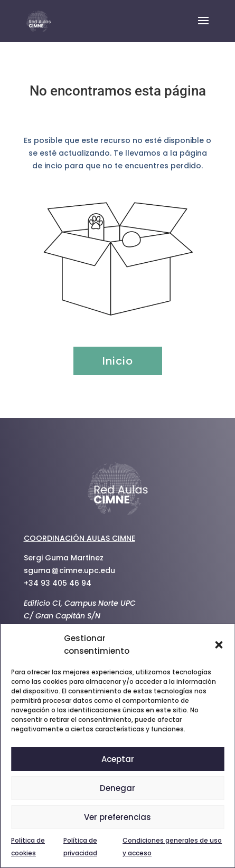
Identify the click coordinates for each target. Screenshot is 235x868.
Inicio (118, 361)
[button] (219, 645)
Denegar (117, 788)
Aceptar (118, 759)
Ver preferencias (117, 817)
